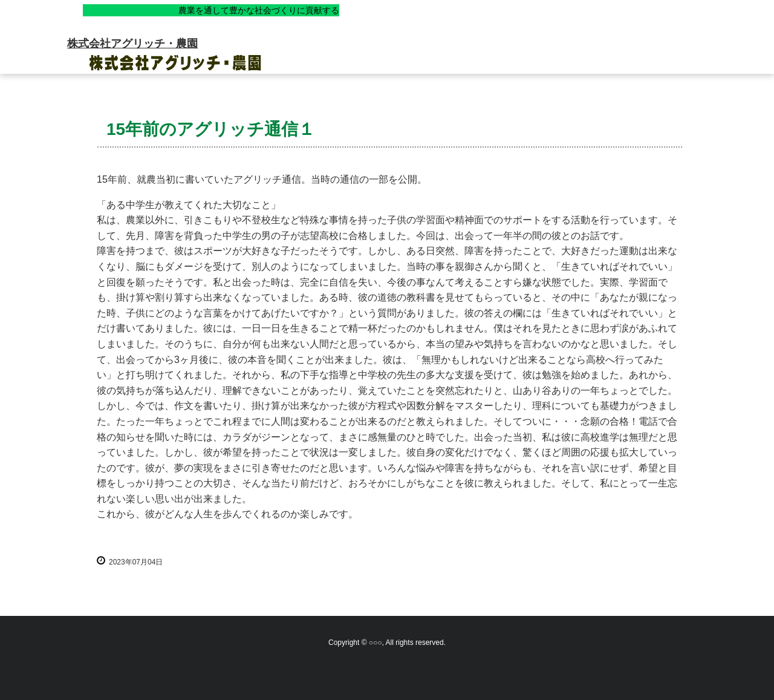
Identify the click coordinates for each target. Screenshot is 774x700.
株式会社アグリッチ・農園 (132, 44)
